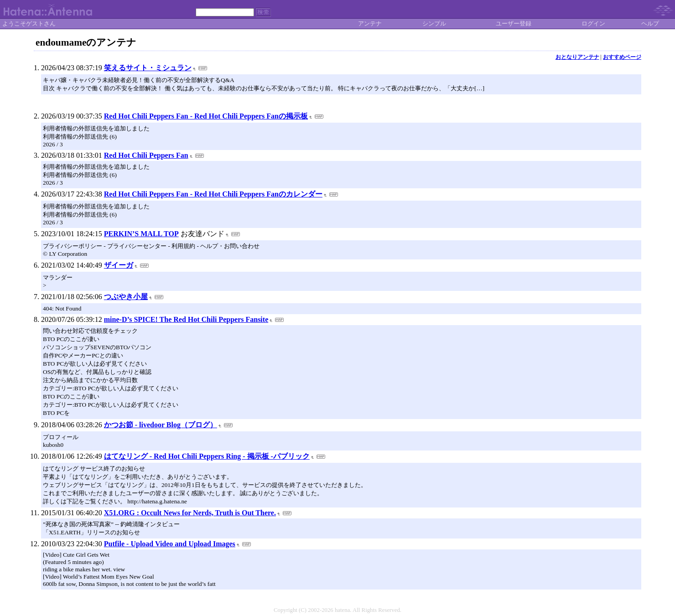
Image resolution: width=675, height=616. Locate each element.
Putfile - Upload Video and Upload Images (170, 544)
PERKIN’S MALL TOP (141, 234)
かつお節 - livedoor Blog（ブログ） (161, 425)
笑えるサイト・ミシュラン (148, 68)
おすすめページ (622, 57)
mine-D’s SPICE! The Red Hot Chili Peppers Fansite (186, 319)
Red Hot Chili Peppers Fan (146, 155)
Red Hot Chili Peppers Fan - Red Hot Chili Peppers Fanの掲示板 (206, 116)
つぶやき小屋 (126, 297)
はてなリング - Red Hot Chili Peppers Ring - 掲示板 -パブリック (207, 456)
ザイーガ (119, 265)
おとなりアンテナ (577, 57)
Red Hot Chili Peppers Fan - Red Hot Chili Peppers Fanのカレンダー (213, 194)
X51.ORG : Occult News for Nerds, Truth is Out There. (190, 513)
